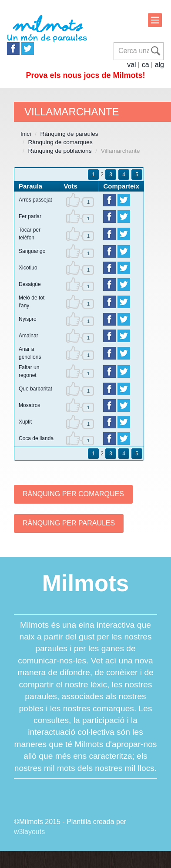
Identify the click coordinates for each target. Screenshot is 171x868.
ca (146, 65)
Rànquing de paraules (69, 134)
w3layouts (29, 832)
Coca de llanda (36, 438)
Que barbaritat (35, 389)
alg (159, 65)
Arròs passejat (35, 200)
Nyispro (28, 319)
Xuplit (25, 422)
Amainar (28, 336)
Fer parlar (30, 216)
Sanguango (32, 251)
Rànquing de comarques (60, 142)
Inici (26, 134)
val (131, 65)
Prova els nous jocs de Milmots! (85, 75)
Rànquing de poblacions (60, 151)
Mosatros (29, 405)
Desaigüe (30, 284)
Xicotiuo (28, 268)
